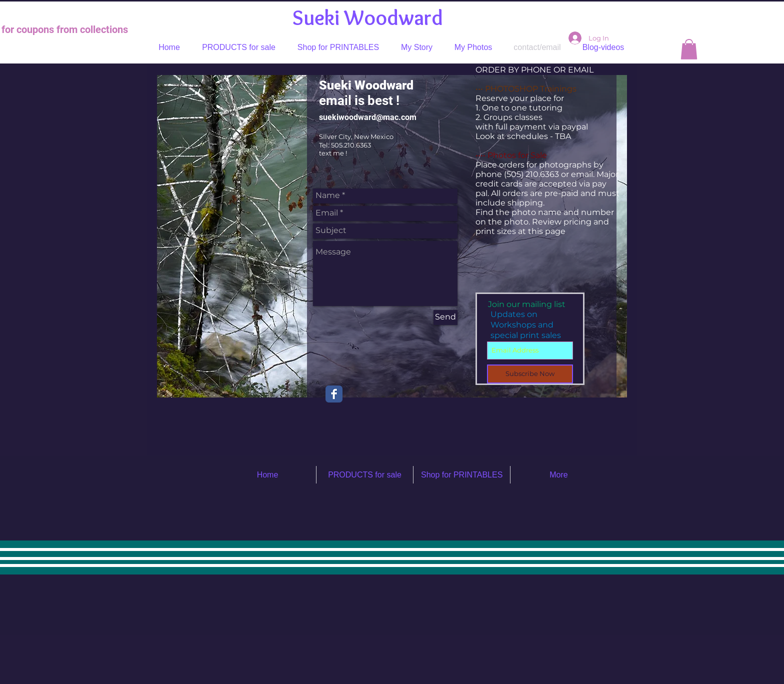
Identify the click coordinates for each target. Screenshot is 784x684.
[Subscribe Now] (530, 374)
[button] (689, 49)
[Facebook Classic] (334, 394)
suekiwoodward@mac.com (368, 117)
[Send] (445, 317)
